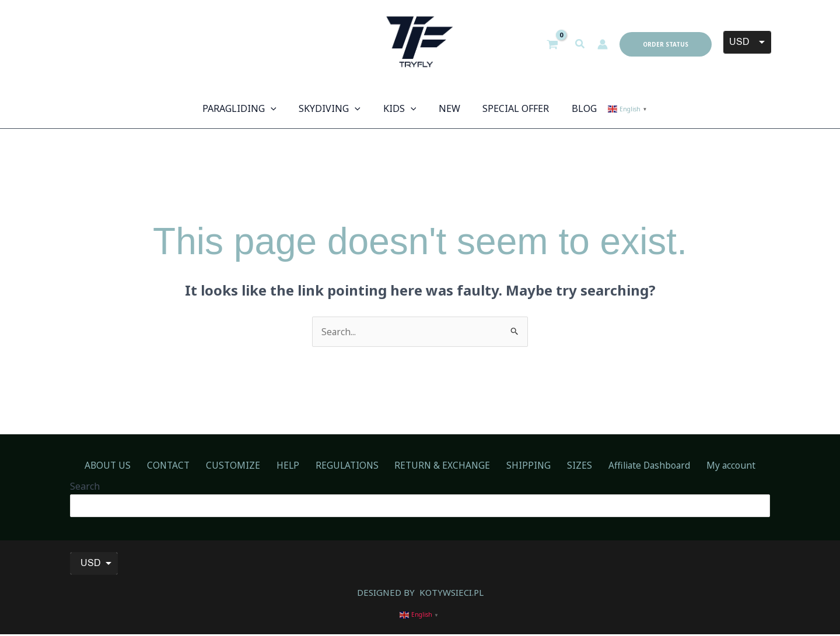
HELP (296, 466)
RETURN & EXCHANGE (440, 466)
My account (706, 466)
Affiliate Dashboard (629, 466)
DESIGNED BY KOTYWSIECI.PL (420, 593)
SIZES (564, 466)
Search (85, 487)
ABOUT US (133, 466)
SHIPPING (520, 466)
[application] (281, 108)
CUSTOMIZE (247, 466)
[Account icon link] (603, 44)
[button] (580, 44)
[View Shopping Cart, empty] (553, 44)
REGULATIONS (349, 466)
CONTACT (188, 466)
